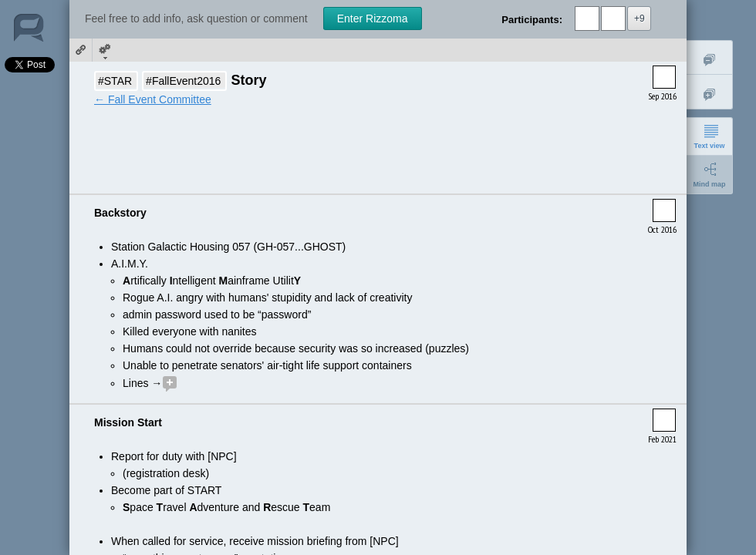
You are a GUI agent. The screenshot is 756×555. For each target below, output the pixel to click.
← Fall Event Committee (153, 99)
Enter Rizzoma (373, 18)
